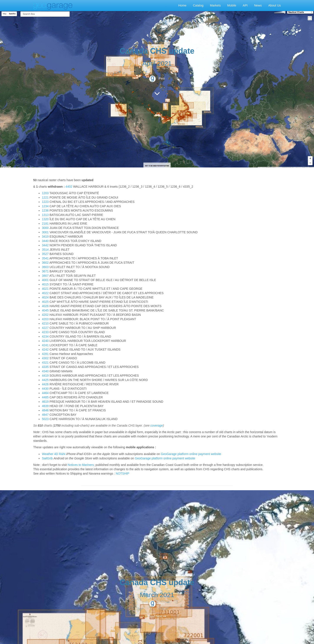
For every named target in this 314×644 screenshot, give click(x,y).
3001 (45, 232)
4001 (45, 280)
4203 (45, 319)
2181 (45, 223)
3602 (45, 263)
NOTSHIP (122, 473)
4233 (45, 332)
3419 (45, 237)
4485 (45, 397)
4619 (45, 402)
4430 (45, 389)
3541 (45, 258)
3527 (45, 254)
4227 (45, 328)
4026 (45, 306)
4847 (45, 415)
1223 (45, 202)
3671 (45, 271)
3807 (45, 276)
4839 (45, 406)
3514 (45, 250)
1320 (45, 219)
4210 (45, 323)
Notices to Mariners (81, 465)
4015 (45, 284)
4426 (45, 384)
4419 (45, 376)
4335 (45, 367)
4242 (45, 349)
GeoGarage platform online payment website (191, 454)
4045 (45, 310)
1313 (45, 215)
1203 (45, 193)
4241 (45, 345)
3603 (45, 267)
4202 (45, 315)
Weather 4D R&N (54, 454)
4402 (69, 187)
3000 (45, 228)
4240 (45, 341)
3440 (45, 241)
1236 (45, 210)
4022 (45, 293)
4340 (45, 371)
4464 (45, 393)
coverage (157, 425)
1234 (45, 206)
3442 (45, 245)
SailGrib (47, 458)
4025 (45, 302)
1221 (45, 197)
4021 (45, 289)
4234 (45, 336)
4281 (45, 354)
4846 (45, 410)
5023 (45, 419)
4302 (45, 358)
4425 (45, 380)
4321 (45, 363)
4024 (45, 297)
